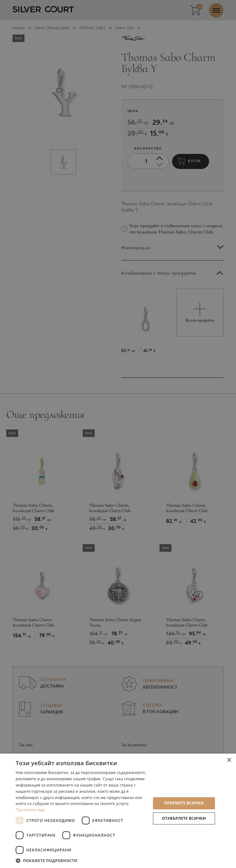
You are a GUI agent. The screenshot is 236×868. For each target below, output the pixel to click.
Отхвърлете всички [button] (184, 818)
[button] (81, 860)
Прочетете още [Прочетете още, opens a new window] (30, 810)
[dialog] (118, 434)
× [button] (229, 760)
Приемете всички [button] (184, 803)
